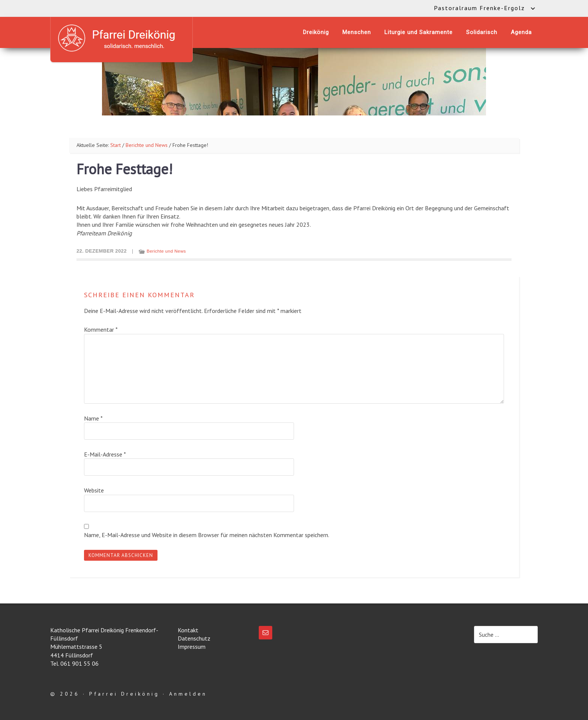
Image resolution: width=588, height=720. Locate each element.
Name (93, 418)
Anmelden (188, 694)
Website (94, 490)
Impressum (192, 647)
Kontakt (188, 630)
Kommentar (101, 329)
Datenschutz (194, 638)
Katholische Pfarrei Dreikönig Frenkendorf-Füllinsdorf (121, 38)
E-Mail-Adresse (105, 454)
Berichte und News (166, 251)
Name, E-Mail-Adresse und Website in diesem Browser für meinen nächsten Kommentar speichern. (207, 535)
